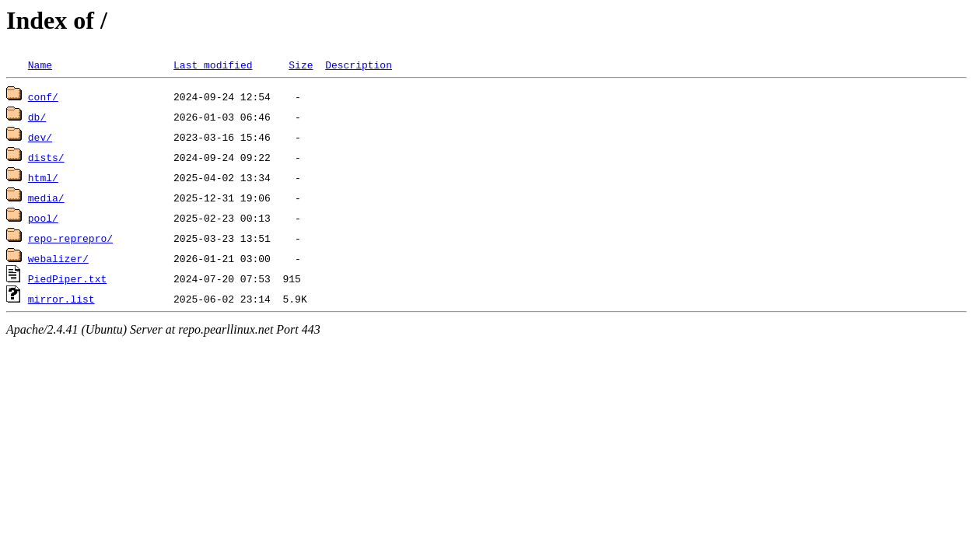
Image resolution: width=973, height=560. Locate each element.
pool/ (43, 218)
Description (359, 65)
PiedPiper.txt (67, 278)
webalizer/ (58, 258)
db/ (37, 117)
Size (301, 65)
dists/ (46, 157)
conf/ (43, 96)
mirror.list (61, 299)
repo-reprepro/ (70, 238)
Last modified (213, 65)
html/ (43, 177)
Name (40, 65)
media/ (46, 198)
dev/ (40, 137)
